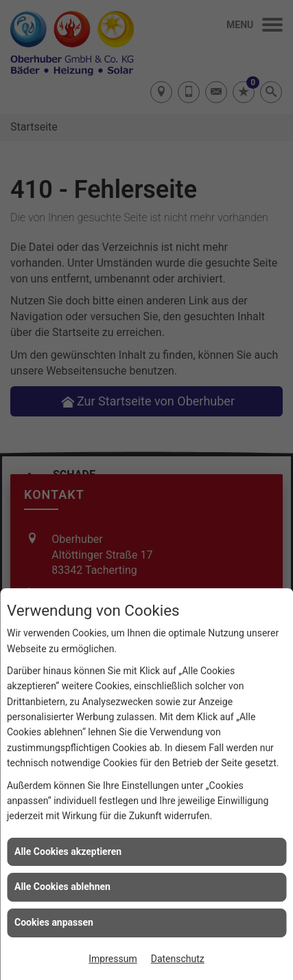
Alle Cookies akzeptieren (68, 851)
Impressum (113, 959)
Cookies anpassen (54, 922)
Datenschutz (178, 959)
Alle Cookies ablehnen (62, 887)
